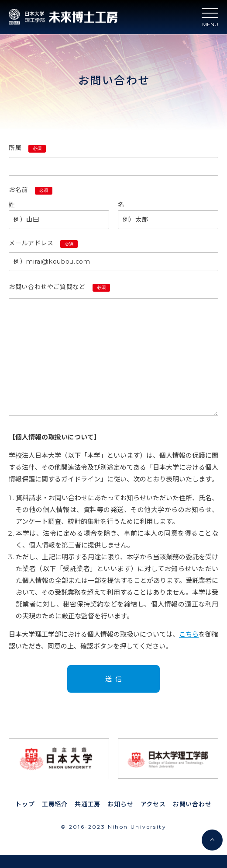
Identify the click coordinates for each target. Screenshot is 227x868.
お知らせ (120, 804)
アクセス (153, 804)
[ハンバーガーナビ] (210, 16)
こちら (189, 634)
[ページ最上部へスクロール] (212, 840)
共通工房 (88, 804)
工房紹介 (55, 804)
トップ (25, 804)
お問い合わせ (192, 804)
